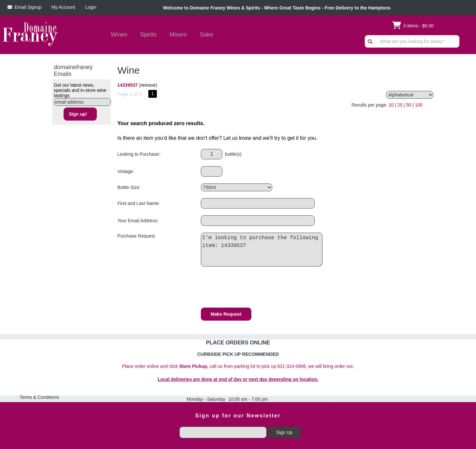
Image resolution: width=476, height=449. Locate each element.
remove (148, 85)
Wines (117, 35)
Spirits (146, 35)
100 (419, 105)
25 (400, 105)
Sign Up (284, 432)
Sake (207, 35)
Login (89, 7)
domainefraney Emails (73, 71)
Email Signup (24, 7)
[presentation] (250, 288)
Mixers (178, 35)
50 (409, 105)
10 (391, 105)
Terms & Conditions (39, 397)
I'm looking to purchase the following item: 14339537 (263, 250)
